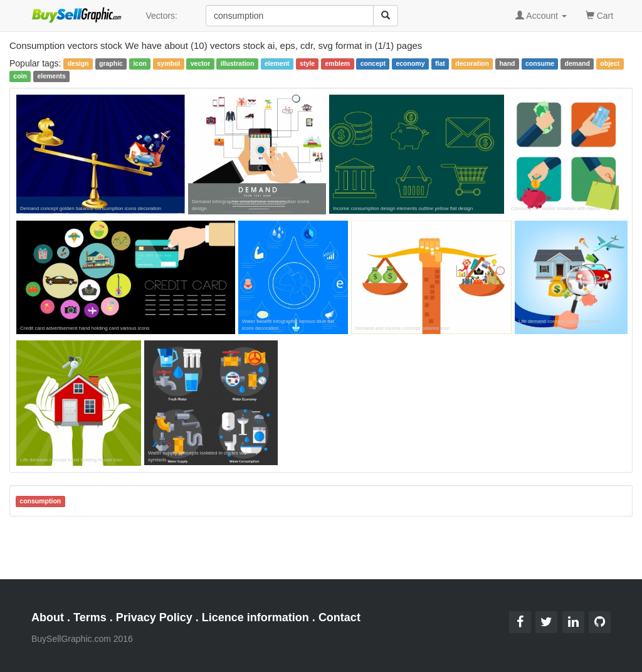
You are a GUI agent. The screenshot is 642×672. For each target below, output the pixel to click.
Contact (339, 617)
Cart (599, 15)
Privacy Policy (154, 617)
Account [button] (541, 16)
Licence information (255, 617)
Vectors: (161, 16)
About (48, 617)
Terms (90, 617)
